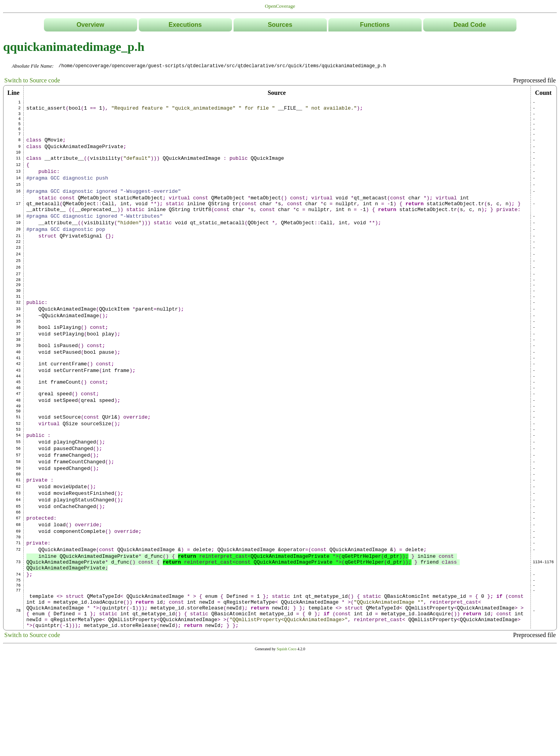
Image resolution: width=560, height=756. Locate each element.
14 (18, 194)
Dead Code (470, 25)
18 (18, 239)
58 (18, 532)
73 (18, 651)
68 (18, 606)
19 (18, 247)
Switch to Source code (32, 81)
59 (18, 540)
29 (18, 321)
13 (18, 187)
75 (18, 672)
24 (18, 285)
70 (18, 621)
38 (18, 386)
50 (18, 472)
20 (18, 255)
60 (18, 546)
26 (18, 300)
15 (18, 202)
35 (18, 365)
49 (18, 466)
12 (18, 179)
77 (18, 685)
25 (18, 292)
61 (18, 553)
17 (18, 225)
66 (18, 592)
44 (18, 430)
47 (18, 451)
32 (18, 342)
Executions (185, 25)
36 (18, 372)
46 (18, 444)
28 (18, 315)
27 (18, 308)
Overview (90, 25)
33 (18, 350)
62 (18, 561)
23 (18, 277)
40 (18, 401)
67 (18, 599)
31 (18, 335)
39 (18, 393)
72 (18, 636)
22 (18, 270)
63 (18, 569)
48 (18, 459)
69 (18, 614)
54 (18, 501)
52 (18, 487)
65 (18, 585)
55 (18, 508)
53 (18, 494)
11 (18, 171)
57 (18, 524)
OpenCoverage (280, 6)
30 (18, 328)
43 (18, 423)
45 (18, 437)
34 (18, 358)
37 (18, 379)
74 (18, 665)
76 (18, 679)
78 (18, 709)
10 (18, 164)
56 (18, 516)
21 (18, 263)
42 (18, 415)
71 (18, 628)
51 (18, 479)
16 (18, 210)
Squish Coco (287, 751)
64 (18, 577)
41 (18, 408)
